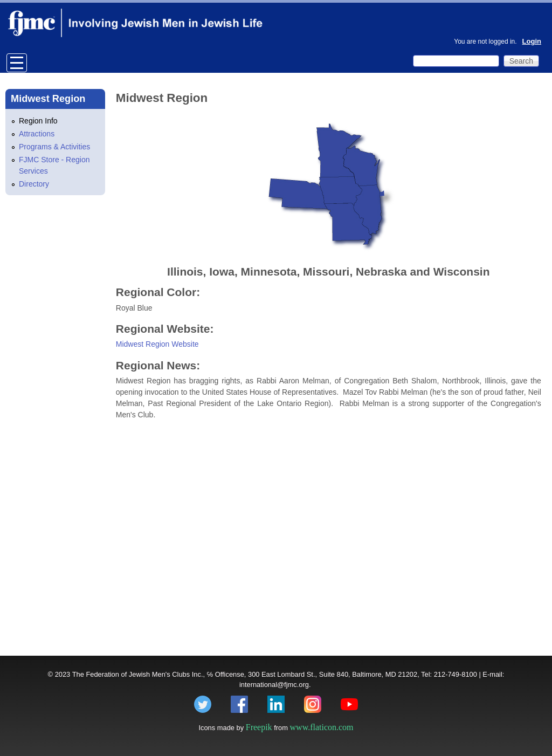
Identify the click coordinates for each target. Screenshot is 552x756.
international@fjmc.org (274, 685)
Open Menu (17, 63)
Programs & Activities (54, 147)
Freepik (259, 727)
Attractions (37, 134)
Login (532, 41)
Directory (34, 184)
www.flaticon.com (322, 727)
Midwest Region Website (157, 344)
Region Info (38, 121)
